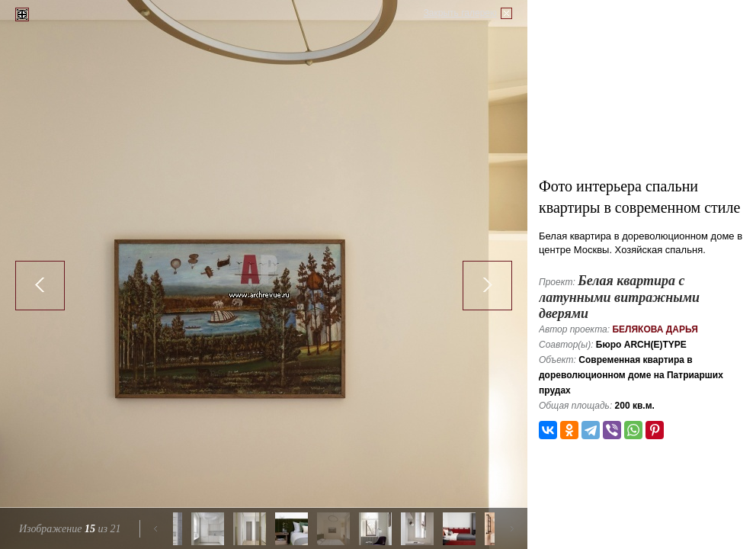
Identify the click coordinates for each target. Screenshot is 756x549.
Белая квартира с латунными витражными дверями (619, 297)
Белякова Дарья (655, 329)
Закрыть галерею (460, 13)
